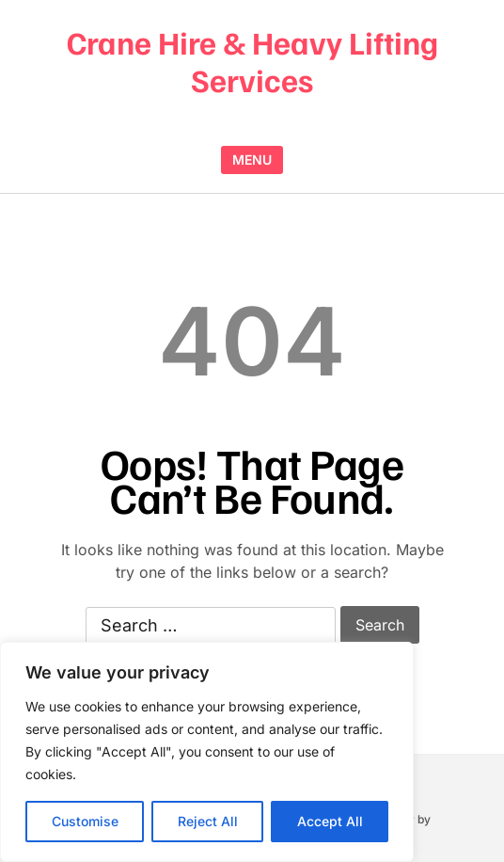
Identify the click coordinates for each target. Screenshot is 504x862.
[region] (207, 752)
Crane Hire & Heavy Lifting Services (252, 61)
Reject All (208, 821)
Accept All (330, 821)
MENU (252, 160)
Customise (85, 821)
